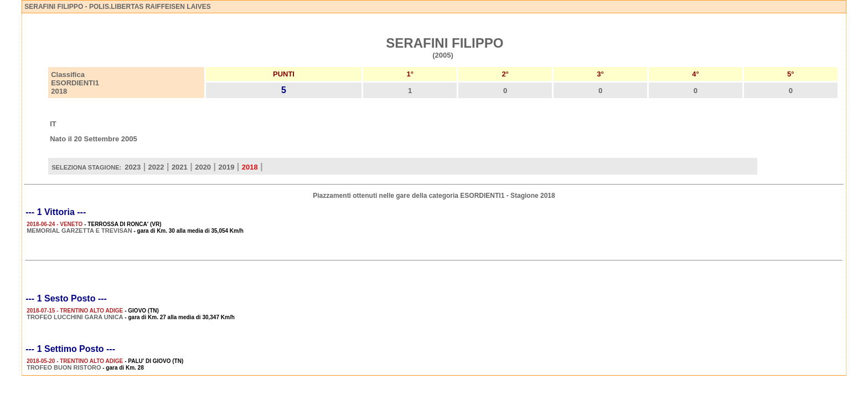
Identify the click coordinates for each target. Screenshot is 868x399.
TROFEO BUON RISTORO (64, 367)
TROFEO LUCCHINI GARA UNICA (75, 317)
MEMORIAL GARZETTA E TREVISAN (79, 231)
